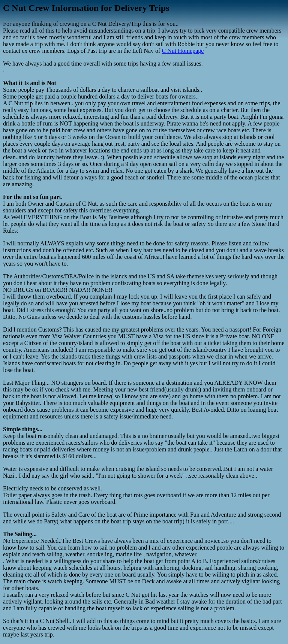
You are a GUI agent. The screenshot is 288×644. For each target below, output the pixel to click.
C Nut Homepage (183, 51)
